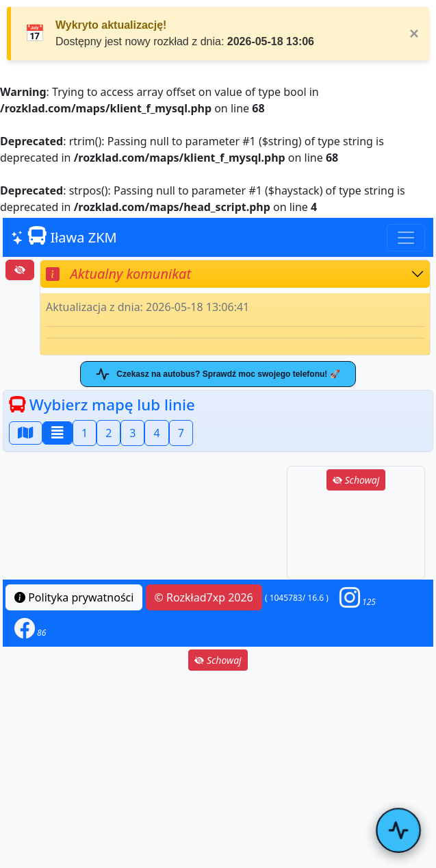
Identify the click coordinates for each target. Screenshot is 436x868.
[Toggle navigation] (406, 238)
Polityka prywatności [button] (74, 597)
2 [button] (108, 433)
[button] (358, 598)
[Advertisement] (356, 536)
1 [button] (85, 433)
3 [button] (132, 433)
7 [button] (181, 433)
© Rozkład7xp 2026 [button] (204, 597)
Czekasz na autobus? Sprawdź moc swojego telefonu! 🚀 (218, 374)
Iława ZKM (64, 237)
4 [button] (156, 433)
